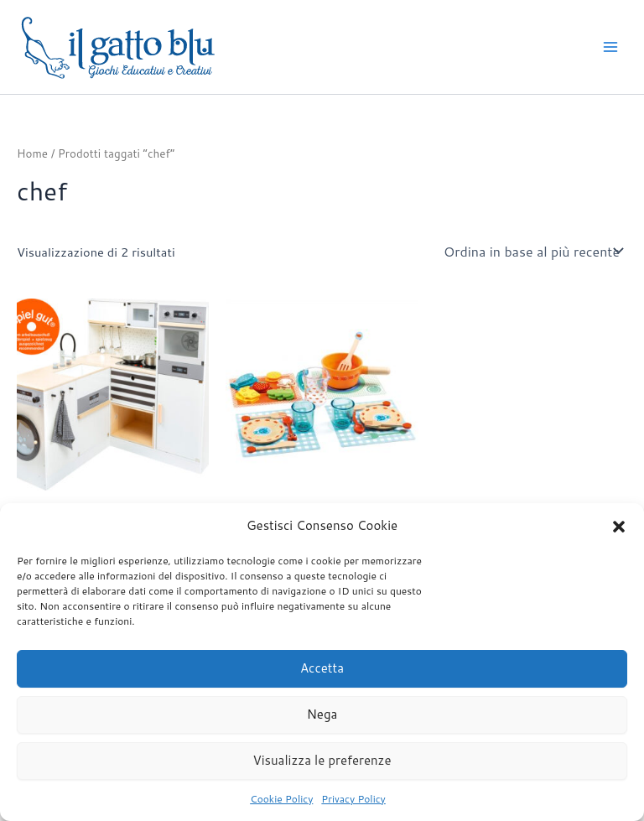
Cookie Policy (281, 799)
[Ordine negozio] (532, 251)
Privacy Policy (353, 799)
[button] (619, 527)
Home (32, 153)
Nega (322, 714)
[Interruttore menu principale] (610, 47)
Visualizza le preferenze (322, 760)
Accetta (322, 668)
